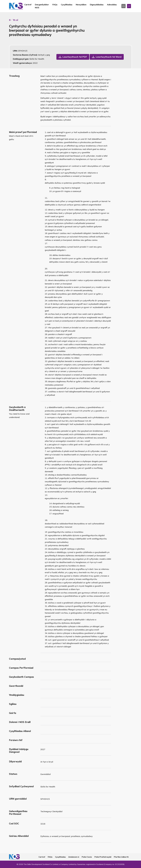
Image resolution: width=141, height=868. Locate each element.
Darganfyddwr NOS (42, 6)
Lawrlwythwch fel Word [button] (109, 57)
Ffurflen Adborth (121, 857)
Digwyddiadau (97, 5)
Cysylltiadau (67, 5)
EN (123, 6)
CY (129, 6)
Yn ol (15, 20)
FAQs (55, 5)
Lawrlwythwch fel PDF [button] (75, 57)
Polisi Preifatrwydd (103, 857)
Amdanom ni (74, 857)
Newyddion (81, 5)
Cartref (28, 5)
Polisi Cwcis (87, 857)
